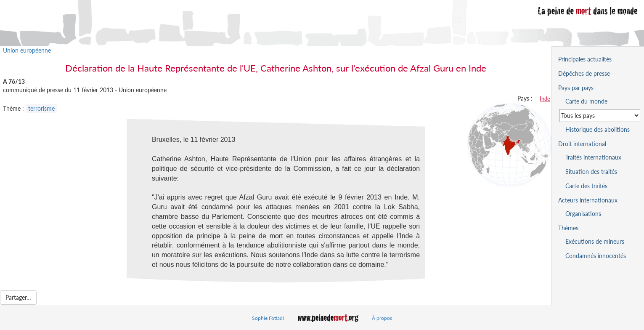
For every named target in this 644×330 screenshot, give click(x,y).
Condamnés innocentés (596, 256)
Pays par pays (576, 88)
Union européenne (27, 50)
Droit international (582, 144)
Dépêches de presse (584, 73)
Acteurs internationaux (588, 200)
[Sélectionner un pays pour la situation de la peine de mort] (600, 116)
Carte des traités (586, 186)
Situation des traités (591, 172)
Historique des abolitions (598, 129)
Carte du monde (586, 101)
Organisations (583, 214)
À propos (382, 318)
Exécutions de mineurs (595, 241)
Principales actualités (585, 59)
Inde (545, 98)
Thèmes (568, 228)
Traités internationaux (593, 157)
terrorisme (41, 108)
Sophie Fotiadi (268, 318)
